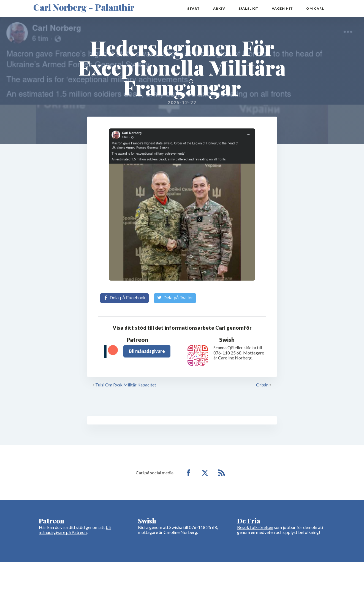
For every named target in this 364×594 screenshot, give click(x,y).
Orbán (262, 385)
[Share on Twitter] (175, 298)
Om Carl (315, 8)
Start (194, 8)
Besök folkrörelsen (255, 527)
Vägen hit (282, 8)
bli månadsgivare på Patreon (75, 530)
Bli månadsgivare (147, 351)
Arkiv (219, 8)
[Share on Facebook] (124, 298)
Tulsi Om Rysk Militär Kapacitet (126, 385)
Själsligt (248, 8)
